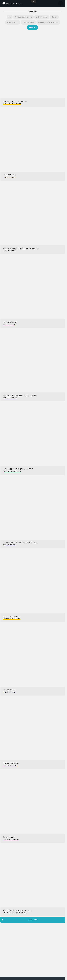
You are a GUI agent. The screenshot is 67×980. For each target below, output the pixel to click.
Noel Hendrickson (12, 471)
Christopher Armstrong (15, 913)
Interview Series (28, 22)
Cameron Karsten (12, 619)
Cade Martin (9, 251)
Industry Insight (13, 22)
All (10, 17)
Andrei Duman (10, 545)
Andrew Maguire (11, 839)
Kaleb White (9, 692)
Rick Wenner (9, 177)
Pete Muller (9, 324)
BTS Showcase (42, 17)
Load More (19, 920)
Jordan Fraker (10, 398)
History (54, 17)
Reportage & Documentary (48, 22)
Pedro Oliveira (10, 766)
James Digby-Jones (12, 104)
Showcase (33, 28)
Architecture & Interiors (23, 17)
